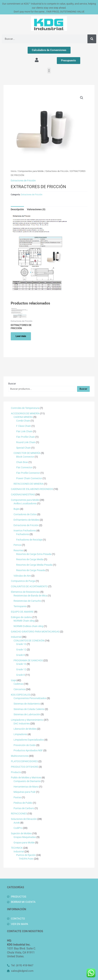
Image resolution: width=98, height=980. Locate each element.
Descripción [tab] (17, 209)
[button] (49, 71)
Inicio (13, 171)
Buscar (12, 384)
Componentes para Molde (31, 171)
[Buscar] (92, 39)
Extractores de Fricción (57, 171)
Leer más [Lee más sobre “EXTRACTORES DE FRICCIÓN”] (21, 336)
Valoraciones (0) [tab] (36, 209)
